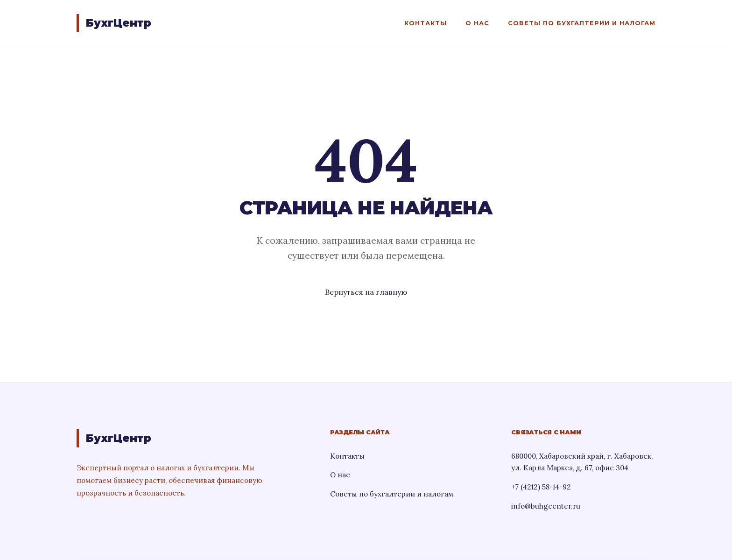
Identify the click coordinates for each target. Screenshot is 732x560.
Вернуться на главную (366, 292)
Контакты (426, 23)
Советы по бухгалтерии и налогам (582, 23)
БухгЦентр (119, 23)
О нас (477, 23)
